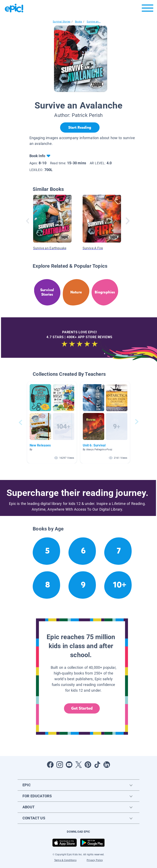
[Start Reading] (80, 128)
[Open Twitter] (78, 765)
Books (78, 22)
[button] (52, 422)
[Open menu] (147, 9)
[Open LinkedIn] (107, 765)
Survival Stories (62, 22)
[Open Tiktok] (97, 765)
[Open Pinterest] (88, 765)
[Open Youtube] (69, 765)
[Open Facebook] (50, 765)
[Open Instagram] (60, 765)
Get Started (82, 708)
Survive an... (94, 22)
